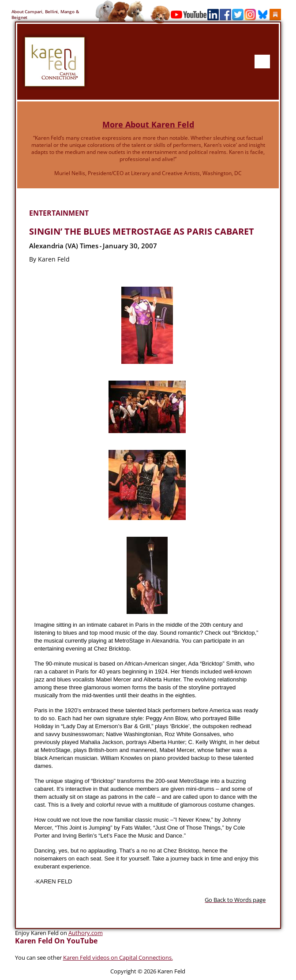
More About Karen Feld (148, 124)
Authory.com (86, 932)
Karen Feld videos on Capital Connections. (118, 957)
